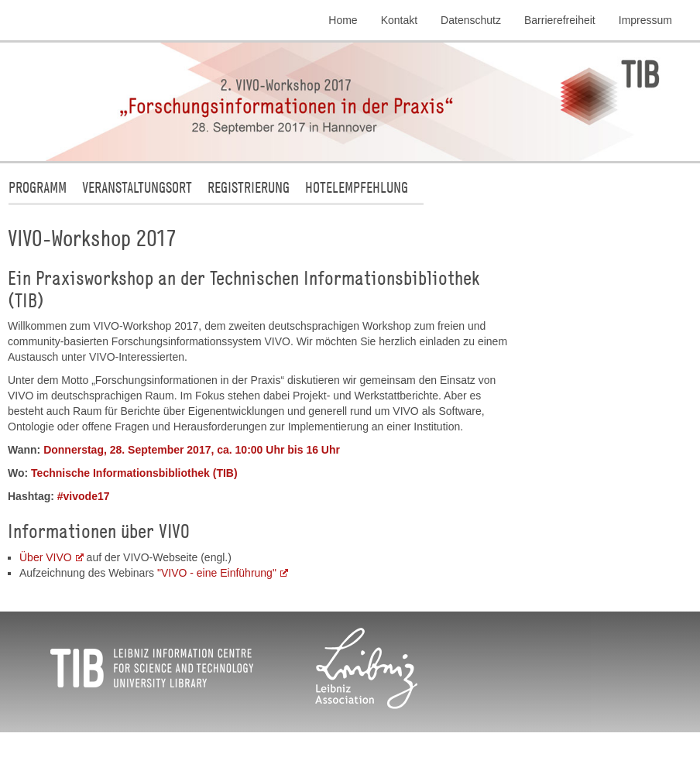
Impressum (645, 20)
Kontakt (399, 20)
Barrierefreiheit (560, 20)
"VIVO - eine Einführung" (217, 573)
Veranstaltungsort (137, 187)
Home (343, 20)
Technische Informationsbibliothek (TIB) (134, 473)
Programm (38, 187)
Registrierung (249, 187)
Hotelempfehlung (357, 187)
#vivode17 (84, 496)
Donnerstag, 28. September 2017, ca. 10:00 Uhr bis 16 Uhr (192, 450)
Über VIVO (46, 557)
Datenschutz (471, 20)
